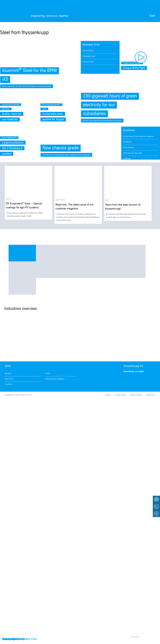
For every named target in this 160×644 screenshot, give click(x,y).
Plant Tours (9, 379)
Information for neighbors (55, 379)
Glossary (8, 374)
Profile (48, 374)
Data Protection (136, 395)
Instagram (126, 378)
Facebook (133, 378)
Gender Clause (120, 395)
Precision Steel (88, 62)
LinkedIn (146, 378)
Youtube (140, 378)
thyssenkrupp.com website (134, 372)
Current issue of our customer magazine (138, 136)
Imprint (108, 395)
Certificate (127, 159)
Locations (8, 384)
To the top (134, 637)
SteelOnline (127, 142)
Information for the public (133, 153)
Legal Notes (151, 395)
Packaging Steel (89, 56)
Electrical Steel (88, 51)
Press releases (129, 148)
